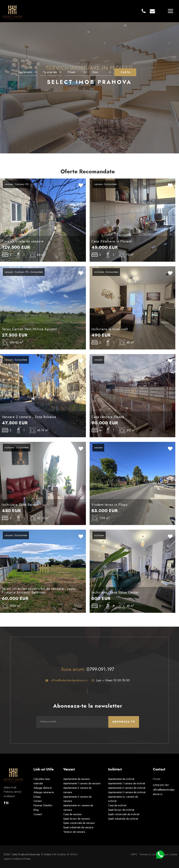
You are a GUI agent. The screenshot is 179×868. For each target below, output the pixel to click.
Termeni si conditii (149, 854)
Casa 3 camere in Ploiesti (112, 241)
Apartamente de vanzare (76, 779)
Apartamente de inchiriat (121, 779)
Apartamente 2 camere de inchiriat (127, 788)
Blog (36, 810)
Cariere (38, 801)
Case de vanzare (72, 814)
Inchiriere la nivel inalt (110, 329)
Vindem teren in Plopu (109, 505)
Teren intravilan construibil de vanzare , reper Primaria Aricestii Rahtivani (39, 591)
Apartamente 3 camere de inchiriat (127, 792)
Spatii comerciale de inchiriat (124, 814)
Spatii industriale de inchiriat (123, 819)
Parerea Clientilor (43, 805)
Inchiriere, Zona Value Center (115, 592)
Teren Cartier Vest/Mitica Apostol (29, 329)
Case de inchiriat (117, 805)
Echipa (37, 797)
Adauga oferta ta (43, 788)
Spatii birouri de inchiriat (121, 810)
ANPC (134, 854)
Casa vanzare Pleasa (108, 417)
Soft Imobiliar (59, 854)
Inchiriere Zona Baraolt (20, 505)
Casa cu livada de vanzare (23, 241)
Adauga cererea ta (44, 792)
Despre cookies (169, 854)
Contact (38, 814)
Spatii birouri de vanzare (76, 819)
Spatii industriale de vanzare (78, 827)
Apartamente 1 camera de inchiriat (127, 783)
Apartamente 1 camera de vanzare (82, 783)
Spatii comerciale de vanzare (79, 823)
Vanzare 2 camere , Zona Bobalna (29, 417)
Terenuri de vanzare (74, 832)
